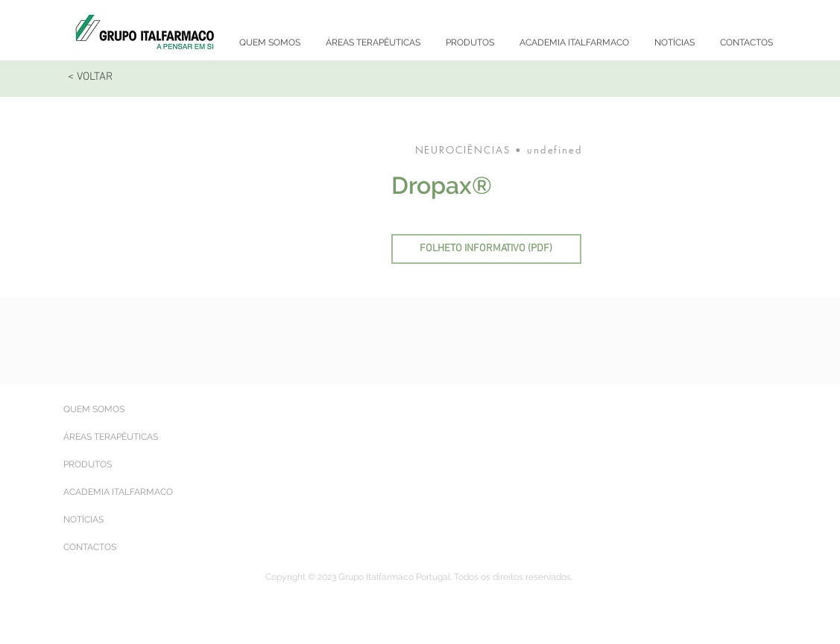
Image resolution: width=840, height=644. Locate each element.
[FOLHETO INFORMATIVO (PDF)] (486, 249)
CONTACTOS (90, 547)
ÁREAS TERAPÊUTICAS (111, 437)
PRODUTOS (88, 464)
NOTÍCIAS (83, 520)
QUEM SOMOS (94, 409)
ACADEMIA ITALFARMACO (118, 492)
